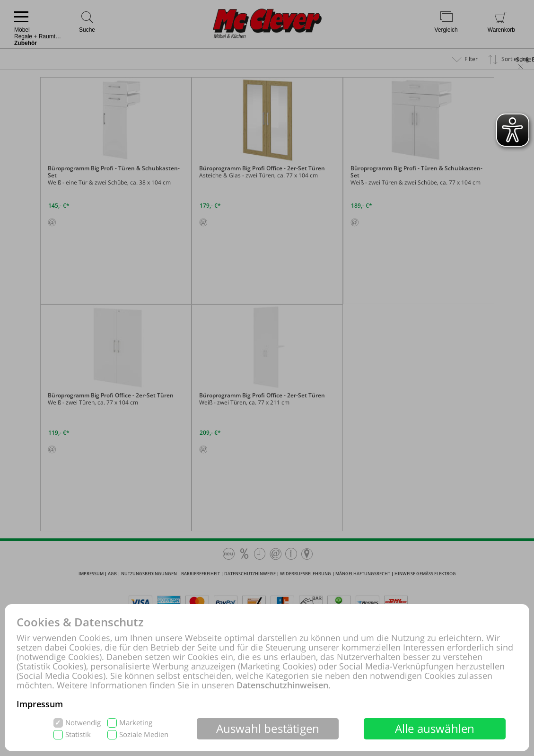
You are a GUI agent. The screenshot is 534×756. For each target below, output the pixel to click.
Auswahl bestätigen (268, 728)
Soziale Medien (144, 734)
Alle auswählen (435, 728)
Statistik (78, 734)
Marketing (136, 723)
